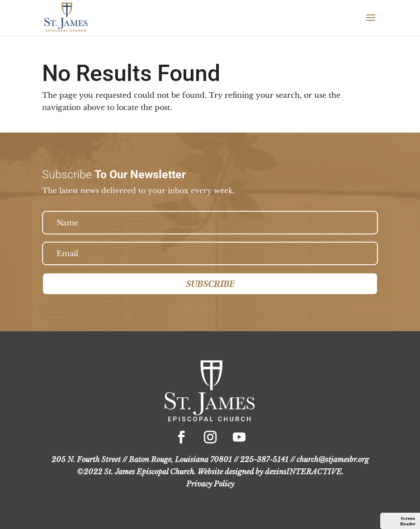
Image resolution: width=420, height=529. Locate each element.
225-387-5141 (264, 459)
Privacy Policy (210, 484)
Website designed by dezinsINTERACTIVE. (271, 472)
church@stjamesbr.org (333, 459)
